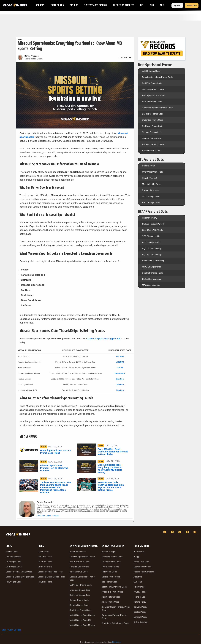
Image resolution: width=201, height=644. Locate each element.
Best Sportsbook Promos (153, 95)
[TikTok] (188, 532)
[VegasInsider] (19, 535)
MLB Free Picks (45, 567)
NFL (142, 5)
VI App (136, 557)
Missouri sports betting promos (104, 338)
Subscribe (192, 5)
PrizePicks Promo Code (153, 144)
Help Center (139, 587)
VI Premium (139, 552)
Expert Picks (57, 5)
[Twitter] (173, 532)
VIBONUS (120, 356)
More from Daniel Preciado (48, 516)
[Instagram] (195, 532)
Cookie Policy (140, 612)
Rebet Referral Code (111, 597)
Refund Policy (140, 602)
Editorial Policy (140, 617)
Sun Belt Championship (153, 273)
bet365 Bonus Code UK (80, 620)
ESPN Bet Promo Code (153, 114)
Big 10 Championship (152, 248)
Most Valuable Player (152, 184)
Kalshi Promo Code (110, 602)
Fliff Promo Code (109, 572)
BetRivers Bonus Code (80, 595)
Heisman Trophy (150, 218)
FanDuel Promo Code (152, 102)
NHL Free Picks (45, 582)
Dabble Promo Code (111, 577)
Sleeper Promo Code (152, 132)
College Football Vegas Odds (19, 572)
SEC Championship (151, 236)
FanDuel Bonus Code (79, 567)
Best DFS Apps (109, 552)
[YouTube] (180, 532)
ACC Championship (151, 242)
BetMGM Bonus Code (152, 83)
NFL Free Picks (45, 557)
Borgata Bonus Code (152, 138)
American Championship (153, 261)
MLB (162, 5)
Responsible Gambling (144, 572)
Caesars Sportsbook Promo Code (157, 108)
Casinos (74, 5)
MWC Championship (151, 267)
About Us (138, 577)
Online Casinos (140, 622)
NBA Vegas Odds (14, 562)
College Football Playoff (153, 224)
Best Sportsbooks (78, 552)
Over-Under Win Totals (152, 172)
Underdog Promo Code (153, 120)
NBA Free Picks (45, 562)
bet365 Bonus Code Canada (82, 615)
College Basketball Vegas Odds (20, 577)
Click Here (120, 379)
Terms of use (139, 597)
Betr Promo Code (109, 582)
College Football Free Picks (50, 572)
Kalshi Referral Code (152, 151)
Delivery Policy (140, 607)
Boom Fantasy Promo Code (114, 587)
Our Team (138, 582)
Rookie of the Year (150, 190)
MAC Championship (151, 285)
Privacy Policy (140, 592)
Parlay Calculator (141, 562)
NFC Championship (151, 196)
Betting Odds (12, 552)
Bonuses (40, 5)
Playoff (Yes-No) (149, 178)
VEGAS (120, 368)
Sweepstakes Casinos (96, 5)
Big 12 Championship (152, 255)
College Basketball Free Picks (51, 577)
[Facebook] (165, 532)
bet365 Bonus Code (151, 71)
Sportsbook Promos (142, 567)
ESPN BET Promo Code (81, 585)
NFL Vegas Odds (13, 557)
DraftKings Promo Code (153, 89)
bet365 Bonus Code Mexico (82, 625)
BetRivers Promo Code (153, 126)
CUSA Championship (152, 279)
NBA (152, 5)
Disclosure (117, 642)
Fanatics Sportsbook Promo (82, 557)
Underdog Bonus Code (80, 590)
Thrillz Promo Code (110, 567)
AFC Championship (151, 202)
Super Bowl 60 (149, 166)
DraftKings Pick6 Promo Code (115, 623)
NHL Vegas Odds (14, 582)
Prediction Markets (124, 5)
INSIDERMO (120, 373)
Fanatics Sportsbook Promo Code (157, 77)
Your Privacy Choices (12, 630)
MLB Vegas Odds (14, 567)
